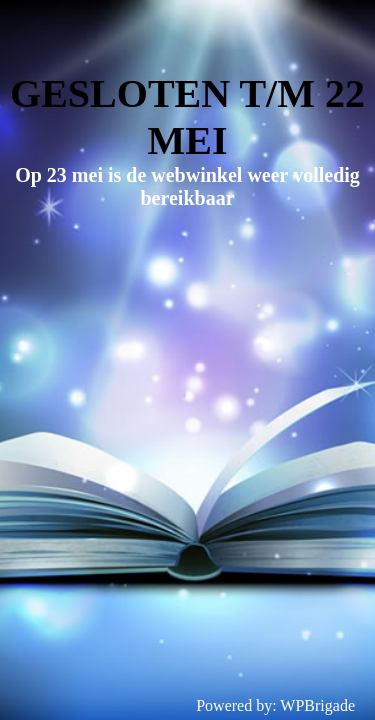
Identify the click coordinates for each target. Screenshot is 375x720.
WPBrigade (317, 705)
